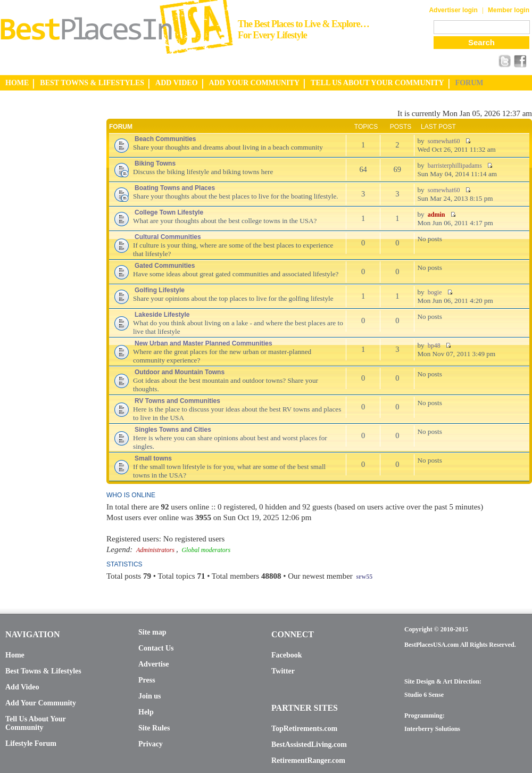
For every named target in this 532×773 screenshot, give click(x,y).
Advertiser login (453, 10)
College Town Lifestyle (169, 212)
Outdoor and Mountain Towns (180, 372)
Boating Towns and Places (175, 188)
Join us (149, 696)
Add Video (22, 687)
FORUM (469, 83)
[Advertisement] (43, 268)
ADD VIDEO (176, 83)
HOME (17, 83)
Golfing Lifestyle (160, 290)
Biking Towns (155, 163)
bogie (435, 292)
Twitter (283, 671)
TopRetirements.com (304, 729)
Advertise (154, 664)
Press (147, 680)
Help (146, 712)
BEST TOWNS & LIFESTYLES (92, 83)
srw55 (365, 577)
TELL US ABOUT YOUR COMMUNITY (377, 83)
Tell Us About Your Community (35, 723)
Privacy (151, 744)
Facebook (287, 655)
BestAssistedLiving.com (309, 745)
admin (437, 215)
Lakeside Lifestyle (162, 315)
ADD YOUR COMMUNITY (255, 83)
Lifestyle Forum (31, 743)
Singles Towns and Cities (173, 430)
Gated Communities (165, 266)
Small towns (153, 458)
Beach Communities (165, 139)
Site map (152, 632)
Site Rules (154, 728)
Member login (509, 10)
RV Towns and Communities (177, 401)
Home (15, 655)
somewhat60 (444, 141)
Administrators (155, 550)
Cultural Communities (168, 237)
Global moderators (206, 550)
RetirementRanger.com (308, 760)
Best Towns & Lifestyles (43, 671)
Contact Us (156, 648)
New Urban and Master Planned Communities (203, 343)
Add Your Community (41, 703)
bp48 (434, 346)
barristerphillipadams (455, 166)
